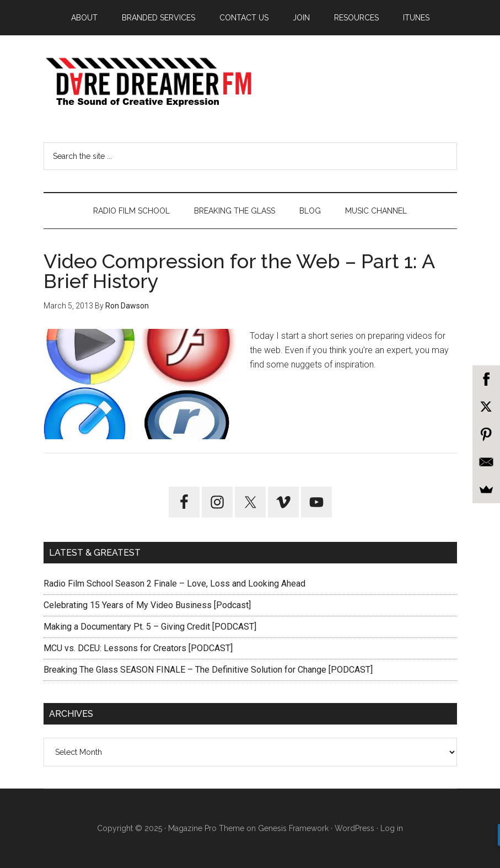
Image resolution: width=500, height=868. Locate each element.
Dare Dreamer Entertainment (250, 82)
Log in (392, 828)
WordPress (354, 828)
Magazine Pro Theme (206, 828)
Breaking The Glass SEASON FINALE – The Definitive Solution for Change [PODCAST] (208, 670)
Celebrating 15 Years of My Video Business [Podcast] (147, 605)
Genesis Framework (293, 828)
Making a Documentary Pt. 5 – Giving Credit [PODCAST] (150, 627)
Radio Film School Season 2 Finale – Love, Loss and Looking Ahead (174, 584)
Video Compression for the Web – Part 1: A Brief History (239, 271)
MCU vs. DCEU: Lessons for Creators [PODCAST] (138, 648)
